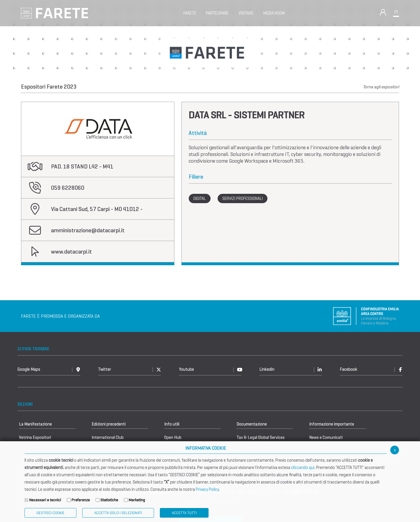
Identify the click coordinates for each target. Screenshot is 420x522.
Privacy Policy (207, 489)
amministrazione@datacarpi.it (88, 230)
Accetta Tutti (184, 513)
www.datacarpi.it (71, 252)
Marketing (137, 500)
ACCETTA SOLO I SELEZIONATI (118, 513)
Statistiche (109, 500)
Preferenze (81, 500)
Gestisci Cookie (50, 513)
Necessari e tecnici (45, 500)
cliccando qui (303, 467)
